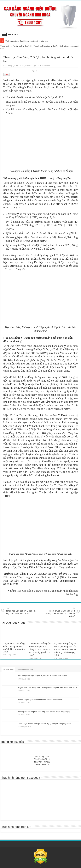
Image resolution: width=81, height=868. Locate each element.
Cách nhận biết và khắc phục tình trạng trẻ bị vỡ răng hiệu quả (44, 724)
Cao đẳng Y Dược (53, 461)
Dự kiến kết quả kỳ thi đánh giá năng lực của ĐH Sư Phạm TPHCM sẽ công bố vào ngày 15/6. (65, 649)
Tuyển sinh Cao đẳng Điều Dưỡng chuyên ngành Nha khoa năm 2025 (14, 648)
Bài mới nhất (8, 670)
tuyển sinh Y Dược (21, 183)
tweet (35, 71)
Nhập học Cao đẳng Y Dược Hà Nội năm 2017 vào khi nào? (21, 611)
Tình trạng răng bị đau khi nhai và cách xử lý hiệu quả (27, 41)
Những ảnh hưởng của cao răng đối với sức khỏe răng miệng (44, 712)
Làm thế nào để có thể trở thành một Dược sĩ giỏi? (34, 97)
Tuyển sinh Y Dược (21, 46)
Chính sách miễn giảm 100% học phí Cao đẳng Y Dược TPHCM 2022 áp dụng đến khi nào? (40, 649)
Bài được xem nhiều (26, 670)
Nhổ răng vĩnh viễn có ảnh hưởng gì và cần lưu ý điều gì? (42, 676)
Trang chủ (5, 46)
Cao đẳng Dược (55, 262)
